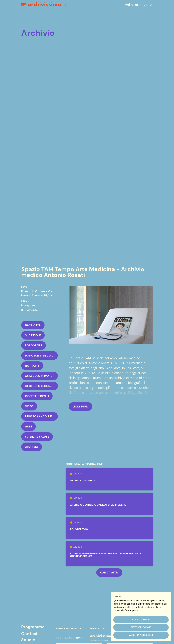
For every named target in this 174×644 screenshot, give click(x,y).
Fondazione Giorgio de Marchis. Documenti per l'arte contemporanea (106, 555)
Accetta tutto (141, 620)
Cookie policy (131, 610)
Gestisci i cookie (141, 627)
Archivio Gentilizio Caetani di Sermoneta (98, 505)
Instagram (28, 305)
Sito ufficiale (29, 310)
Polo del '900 (79, 529)
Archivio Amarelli (82, 480)
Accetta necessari (141, 635)
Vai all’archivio (139, 5)
